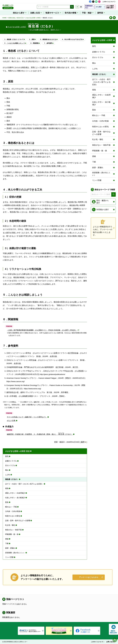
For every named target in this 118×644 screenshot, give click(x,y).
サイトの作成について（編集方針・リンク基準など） (27, 417)
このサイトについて (109, 2)
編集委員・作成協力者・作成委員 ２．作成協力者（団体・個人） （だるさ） (40, 434)
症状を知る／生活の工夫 (16, 18)
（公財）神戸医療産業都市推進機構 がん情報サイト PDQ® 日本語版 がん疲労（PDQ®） (42, 330)
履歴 (83, 442)
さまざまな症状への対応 (33, 18)
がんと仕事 (11, 421)
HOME (4, 18)
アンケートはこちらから (89, 577)
